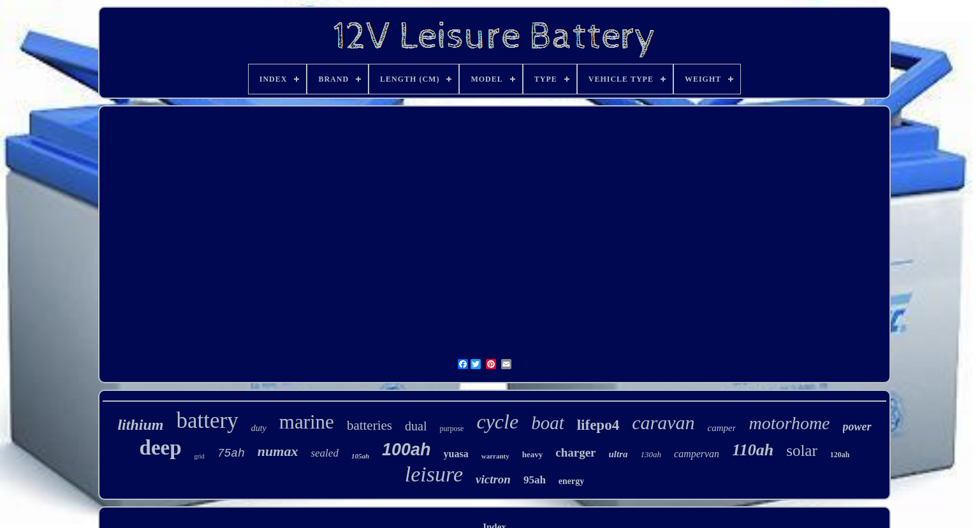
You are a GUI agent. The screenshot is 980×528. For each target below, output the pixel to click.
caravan (663, 422)
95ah (535, 480)
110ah (753, 450)
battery (208, 421)
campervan (697, 454)
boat (548, 423)
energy (571, 481)
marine (307, 422)
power (857, 427)
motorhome (789, 423)
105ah (360, 456)
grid (200, 456)
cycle (497, 422)
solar (802, 451)
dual (416, 426)
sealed (324, 453)
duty (259, 428)
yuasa (456, 454)
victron (493, 479)
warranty (495, 456)
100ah (406, 450)
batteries (369, 425)
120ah (840, 455)
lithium (140, 425)
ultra (618, 454)
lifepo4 (598, 425)
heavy (533, 454)
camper (721, 428)
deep (161, 448)
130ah (651, 454)
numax (278, 451)
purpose (451, 429)
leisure (434, 474)
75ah (231, 453)
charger (575, 452)
